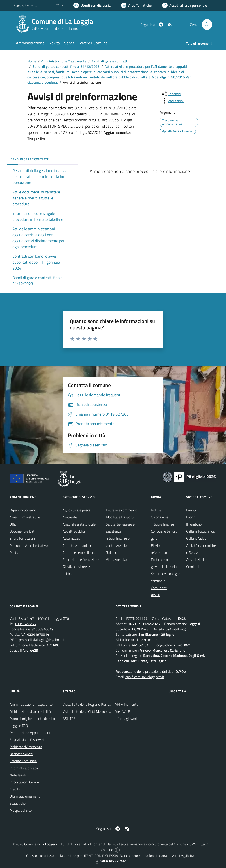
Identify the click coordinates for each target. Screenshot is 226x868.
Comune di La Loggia (62, 21)
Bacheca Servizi (21, 754)
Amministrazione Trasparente (64, 61)
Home (32, 61)
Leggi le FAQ (19, 726)
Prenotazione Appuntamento (31, 733)
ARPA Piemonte (126, 704)
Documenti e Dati (22, 531)
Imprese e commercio (121, 510)
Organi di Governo (23, 510)
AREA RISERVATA (110, 861)
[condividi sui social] (171, 94)
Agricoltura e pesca (77, 510)
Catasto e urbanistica (78, 545)
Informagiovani (126, 719)
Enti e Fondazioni (22, 538)
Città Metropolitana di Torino (55, 28)
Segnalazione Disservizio (28, 740)
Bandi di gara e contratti (110, 61)
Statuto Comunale (23, 761)
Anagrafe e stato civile (79, 524)
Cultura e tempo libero (79, 552)
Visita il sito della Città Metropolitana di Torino (96, 711)
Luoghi (191, 517)
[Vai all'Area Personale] (185, 5)
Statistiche (18, 803)
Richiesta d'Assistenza (26, 747)
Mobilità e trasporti (120, 517)
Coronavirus (160, 517)
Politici (14, 552)
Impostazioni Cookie (24, 782)
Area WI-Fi (123, 711)
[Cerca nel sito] (207, 25)
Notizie (156, 510)
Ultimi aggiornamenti (25, 796)
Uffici (13, 524)
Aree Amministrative (25, 517)
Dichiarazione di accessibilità (30, 711)
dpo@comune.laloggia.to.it (145, 677)
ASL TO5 (69, 719)
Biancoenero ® (130, 856)
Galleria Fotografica (200, 531)
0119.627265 (25, 624)
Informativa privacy (24, 768)
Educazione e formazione (81, 560)
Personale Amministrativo (29, 545)
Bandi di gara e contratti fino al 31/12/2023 (66, 66)
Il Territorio (194, 524)
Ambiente (70, 517)
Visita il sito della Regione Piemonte (89, 704)
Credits (15, 789)
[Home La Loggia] (56, 25)
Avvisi (155, 595)
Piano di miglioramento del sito (32, 719)
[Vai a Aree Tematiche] (136, 5)
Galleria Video (196, 538)
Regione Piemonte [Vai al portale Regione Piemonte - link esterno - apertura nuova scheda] (25, 5)
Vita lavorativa (117, 560)
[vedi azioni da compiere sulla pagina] (172, 101)
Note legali (18, 775)
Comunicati (159, 588)
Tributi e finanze (162, 524)
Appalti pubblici (74, 531)
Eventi (191, 510)
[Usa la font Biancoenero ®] (92, 5)
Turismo (111, 552)
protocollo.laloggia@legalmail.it (42, 640)
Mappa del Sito (21, 810)
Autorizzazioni (73, 538)
